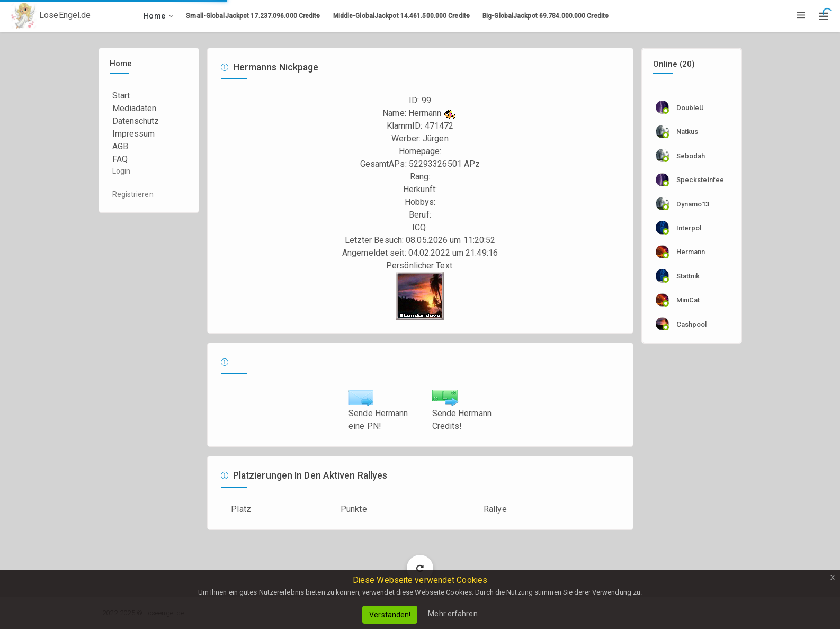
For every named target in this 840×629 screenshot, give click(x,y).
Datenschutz (136, 121)
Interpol (689, 228)
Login (122, 171)
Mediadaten (135, 108)
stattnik (688, 276)
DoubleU (690, 108)
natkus (687, 132)
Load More (420, 568)
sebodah (691, 156)
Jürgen (436, 138)
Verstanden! (390, 615)
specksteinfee (700, 180)
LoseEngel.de (51, 16)
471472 (439, 126)
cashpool (692, 324)
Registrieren (133, 194)
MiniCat (688, 300)
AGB (120, 146)
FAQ (120, 159)
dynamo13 (693, 204)
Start (121, 96)
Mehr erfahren (453, 614)
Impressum (134, 134)
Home (154, 16)
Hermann (691, 252)
